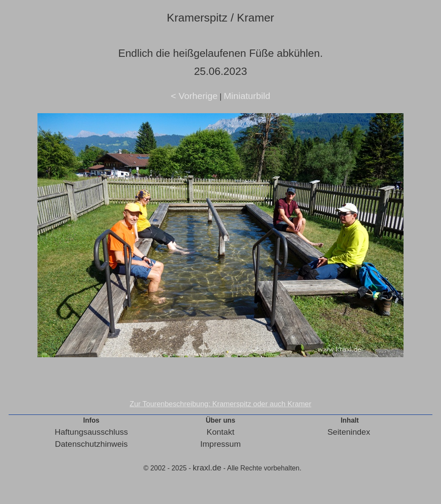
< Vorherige (194, 96)
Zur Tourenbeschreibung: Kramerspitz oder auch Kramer (220, 404)
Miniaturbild (247, 96)
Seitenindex (349, 432)
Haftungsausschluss (91, 432)
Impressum (220, 444)
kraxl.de (207, 468)
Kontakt (220, 432)
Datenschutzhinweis (92, 444)
